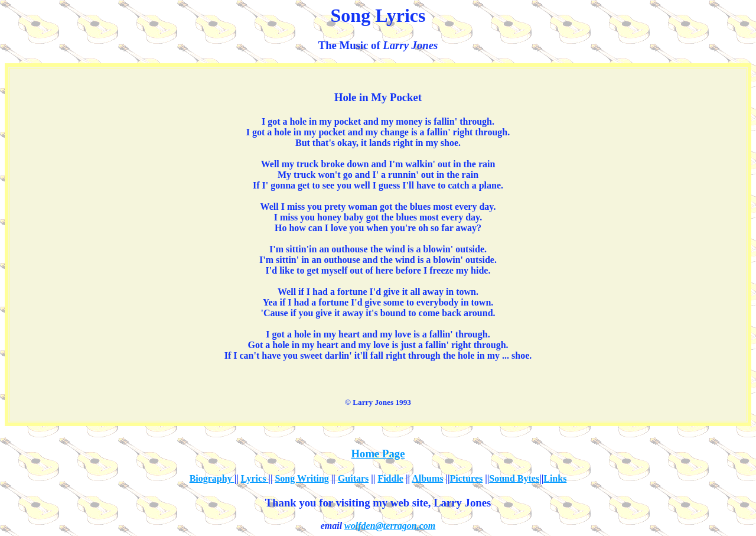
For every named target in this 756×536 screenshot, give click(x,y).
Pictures (467, 478)
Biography (212, 478)
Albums (427, 478)
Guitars (353, 478)
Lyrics (255, 478)
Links (555, 478)
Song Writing (302, 478)
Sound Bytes (514, 478)
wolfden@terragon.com (390, 526)
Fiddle (390, 478)
